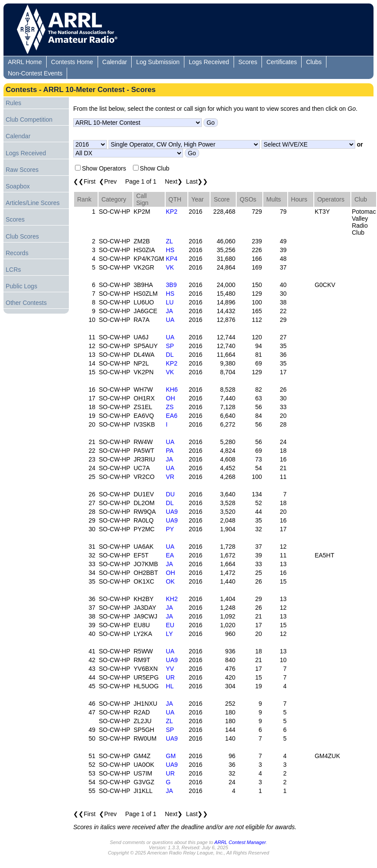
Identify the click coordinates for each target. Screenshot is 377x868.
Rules (14, 103)
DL (170, 355)
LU (170, 302)
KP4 (172, 259)
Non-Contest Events (35, 73)
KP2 (172, 212)
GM (171, 756)
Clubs (314, 62)
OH (171, 398)
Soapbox (18, 186)
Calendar (115, 62)
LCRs (13, 270)
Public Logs (21, 286)
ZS (170, 407)
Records (17, 253)
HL (170, 686)
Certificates (282, 62)
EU (170, 625)
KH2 (172, 599)
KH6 (172, 390)
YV (170, 669)
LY (170, 634)
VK (170, 267)
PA (170, 451)
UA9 (172, 512)
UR (170, 677)
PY (170, 529)
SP (170, 346)
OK (170, 581)
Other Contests (26, 303)
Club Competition (29, 120)
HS (170, 250)
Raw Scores (22, 170)
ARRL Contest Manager (240, 842)
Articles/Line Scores (33, 203)
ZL (170, 241)
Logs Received (209, 62)
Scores (248, 62)
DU (170, 494)
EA (170, 555)
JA (170, 311)
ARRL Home (25, 62)
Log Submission (158, 62)
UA (170, 320)
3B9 (172, 285)
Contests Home (72, 62)
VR (170, 477)
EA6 (172, 416)
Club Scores (22, 236)
